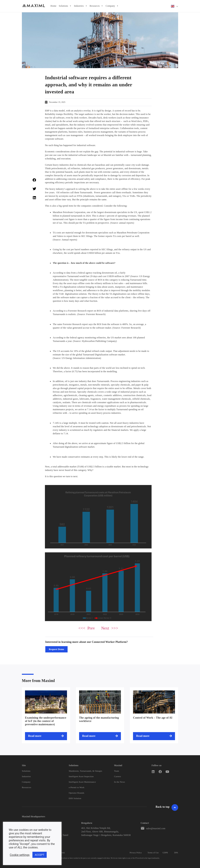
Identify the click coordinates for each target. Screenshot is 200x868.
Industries (81, 6)
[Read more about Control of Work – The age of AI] (154, 736)
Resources (96, 6)
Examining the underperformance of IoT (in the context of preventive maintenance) (46, 721)
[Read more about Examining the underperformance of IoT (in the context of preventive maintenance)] (46, 736)
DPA (176, 853)
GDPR (165, 853)
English (173, 6)
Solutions (65, 6)
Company (112, 6)
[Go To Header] (175, 807)
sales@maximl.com (156, 828)
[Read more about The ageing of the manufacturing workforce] (100, 736)
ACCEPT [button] (40, 855)
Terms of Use (153, 853)
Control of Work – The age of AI (153, 718)
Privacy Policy (136, 853)
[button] (34, 180)
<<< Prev (87, 628)
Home (54, 6)
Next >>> (110, 628)
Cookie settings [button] (20, 855)
